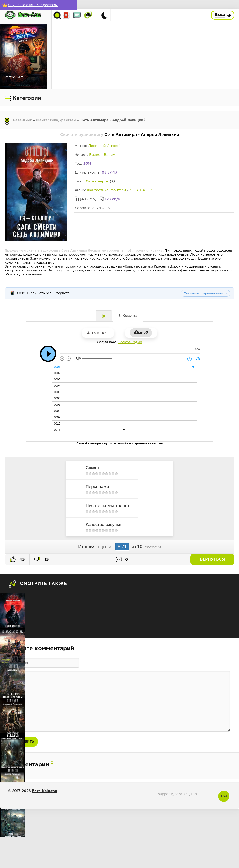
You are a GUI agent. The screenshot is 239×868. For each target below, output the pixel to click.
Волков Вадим (102, 155)
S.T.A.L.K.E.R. (142, 190)
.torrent (98, 333)
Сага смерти (97, 181)
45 (17, 559)
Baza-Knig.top (45, 791)
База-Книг (22, 120)
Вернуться (218, 559)
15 (41, 560)
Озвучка (130, 316)
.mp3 (141, 333)
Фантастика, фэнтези (56, 120)
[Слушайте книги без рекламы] (34, 5)
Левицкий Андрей (104, 146)
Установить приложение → (206, 293)
